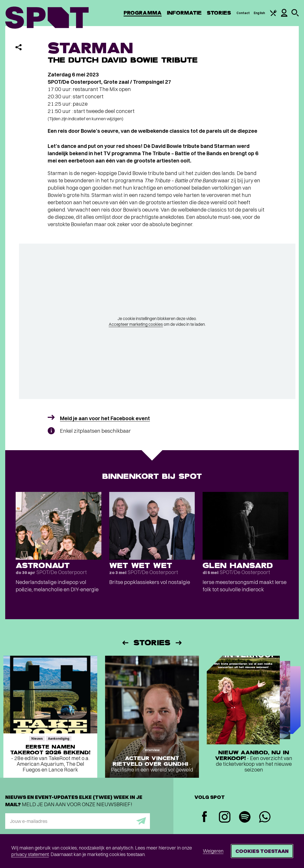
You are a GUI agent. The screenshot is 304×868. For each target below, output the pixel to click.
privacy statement (30, 854)
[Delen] (19, 47)
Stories (219, 13)
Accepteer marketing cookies (136, 324)
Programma (143, 13)
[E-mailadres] (78, 821)
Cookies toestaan (262, 851)
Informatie (184, 13)
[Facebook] (205, 817)
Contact (243, 13)
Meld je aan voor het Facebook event (105, 418)
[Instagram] (225, 818)
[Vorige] (125, 643)
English (259, 13)
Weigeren (213, 851)
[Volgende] (179, 643)
